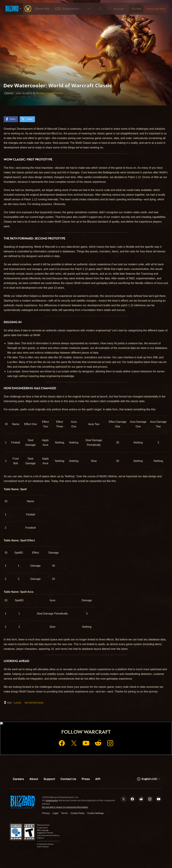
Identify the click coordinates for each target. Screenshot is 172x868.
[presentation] (13, 9)
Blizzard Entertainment (49, 93)
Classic (18, 703)
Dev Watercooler (34, 703)
